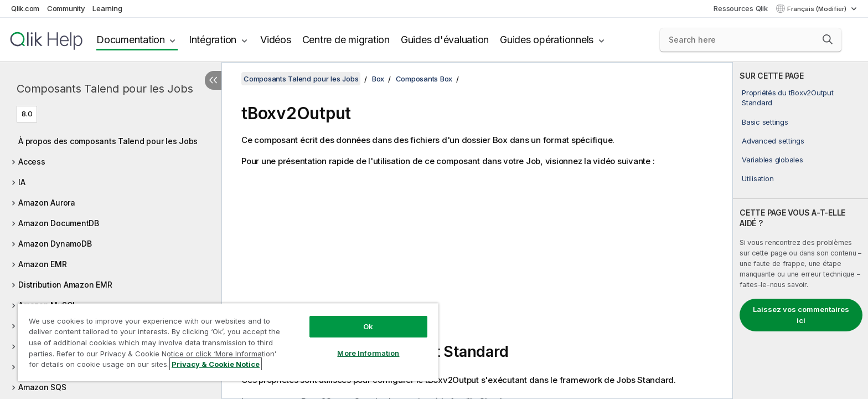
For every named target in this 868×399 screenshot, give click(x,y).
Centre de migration (346, 40)
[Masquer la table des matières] (213, 80)
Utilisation (758, 178)
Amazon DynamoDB (55, 244)
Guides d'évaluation (445, 40)
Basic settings (765, 122)
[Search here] (751, 40)
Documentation (131, 40)
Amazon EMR (43, 264)
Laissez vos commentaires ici (801, 315)
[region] (228, 342)
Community (66, 8)
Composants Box (424, 79)
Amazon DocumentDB (59, 223)
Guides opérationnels (547, 40)
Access (32, 162)
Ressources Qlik (740, 8)
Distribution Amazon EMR (65, 285)
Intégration (213, 40)
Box (378, 79)
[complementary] (800, 231)
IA (22, 182)
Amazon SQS (42, 387)
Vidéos (276, 40)
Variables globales (773, 160)
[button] (828, 39)
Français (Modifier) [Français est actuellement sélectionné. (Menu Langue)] (818, 9)
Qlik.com (25, 8)
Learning (107, 8)
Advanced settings (773, 141)
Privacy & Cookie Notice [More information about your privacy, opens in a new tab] (216, 364)
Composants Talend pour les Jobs (105, 89)
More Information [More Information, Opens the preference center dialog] (368, 353)
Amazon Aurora (47, 203)
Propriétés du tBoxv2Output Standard (788, 98)
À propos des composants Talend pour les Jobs (108, 141)
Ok (368, 326)
